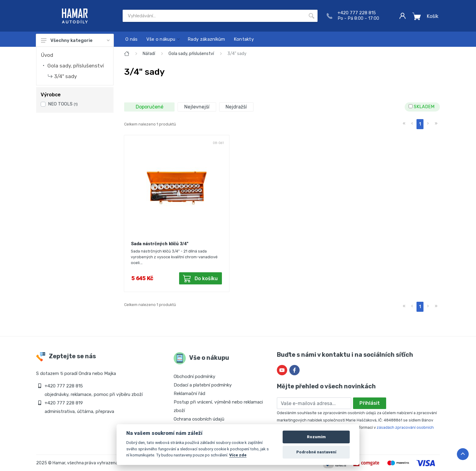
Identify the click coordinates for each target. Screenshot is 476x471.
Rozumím (316, 437)
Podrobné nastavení (316, 452)
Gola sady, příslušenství (76, 66)
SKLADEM (422, 107)
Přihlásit (370, 403)
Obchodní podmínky (194, 376)
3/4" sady (65, 76)
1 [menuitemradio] (420, 124)
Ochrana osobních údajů (199, 419)
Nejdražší (236, 107)
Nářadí (149, 54)
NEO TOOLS (63, 104)
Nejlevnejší (197, 107)
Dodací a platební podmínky (203, 385)
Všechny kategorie (75, 40)
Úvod (47, 55)
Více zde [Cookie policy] (238, 455)
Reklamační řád (189, 394)
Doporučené (150, 107)
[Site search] (214, 16)
